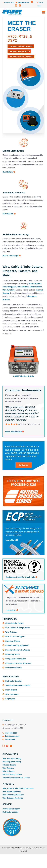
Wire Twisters (9, 290)
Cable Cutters (36, 287)
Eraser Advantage (12, 255)
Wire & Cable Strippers (15, 637)
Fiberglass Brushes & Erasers (18, 663)
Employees (10, 699)
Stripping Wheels (13, 641)
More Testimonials (15, 432)
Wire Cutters (23, 287)
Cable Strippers (9, 287)
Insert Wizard (11, 690)
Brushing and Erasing (12, 762)
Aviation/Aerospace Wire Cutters (16, 778)
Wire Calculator (12, 694)
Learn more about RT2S (19, 51)
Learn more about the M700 (21, 46)
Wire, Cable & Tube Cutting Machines (18, 788)
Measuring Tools (12, 654)
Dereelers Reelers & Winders (18, 650)
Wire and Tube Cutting (12, 759)
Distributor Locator (14, 681)
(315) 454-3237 (8, 2)
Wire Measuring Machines (13, 795)
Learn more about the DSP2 (21, 56)
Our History (9, 172)
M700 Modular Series (14, 623)
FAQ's (37, 848)
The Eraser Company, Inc (24, 848)
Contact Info (9, 739)
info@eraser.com (22, 2)
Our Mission (9, 214)
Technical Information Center (18, 685)
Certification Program (11, 809)
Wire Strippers (35, 283)
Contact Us (23, 465)
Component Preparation (16, 659)
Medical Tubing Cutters (12, 774)
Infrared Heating (9, 765)
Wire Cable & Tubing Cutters (18, 628)
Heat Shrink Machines (12, 792)
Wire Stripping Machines (13, 798)
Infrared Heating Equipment (17, 645)
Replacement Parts (13, 668)
